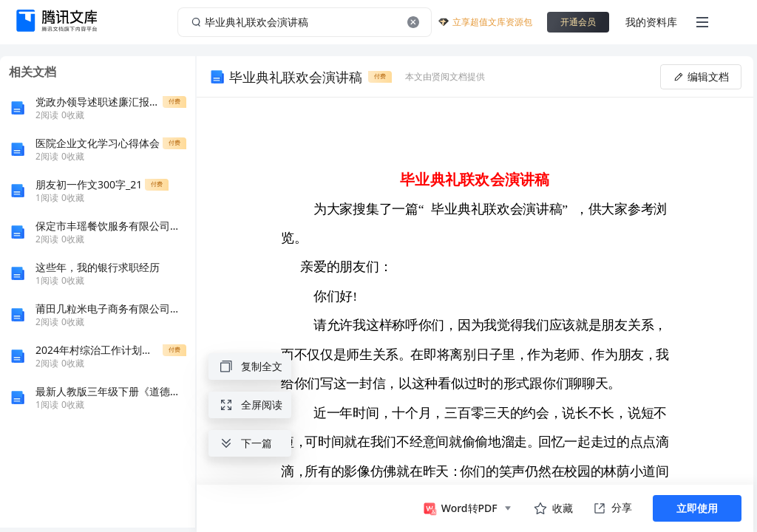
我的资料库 (651, 22)
